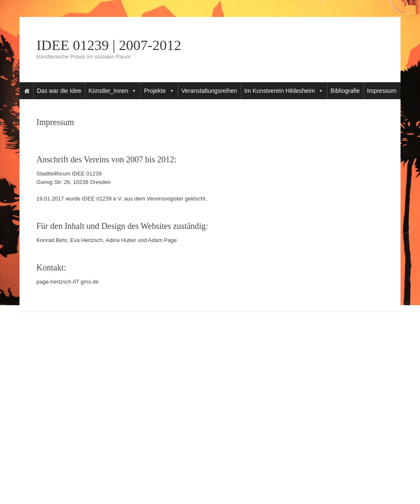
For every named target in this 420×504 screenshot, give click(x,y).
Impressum (382, 91)
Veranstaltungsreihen (210, 91)
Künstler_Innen (108, 91)
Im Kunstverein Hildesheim (280, 91)
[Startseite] (27, 91)
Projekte (155, 91)
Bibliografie (345, 91)
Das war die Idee (59, 91)
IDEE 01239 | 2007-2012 (109, 45)
